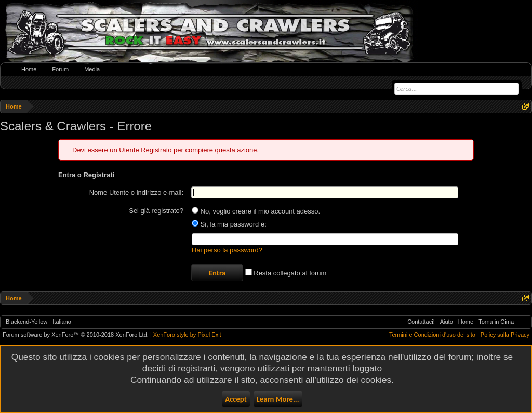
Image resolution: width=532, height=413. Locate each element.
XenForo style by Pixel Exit (187, 335)
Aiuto (447, 322)
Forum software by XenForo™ (76, 335)
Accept (236, 399)
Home (29, 69)
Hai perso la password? (227, 250)
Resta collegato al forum (286, 273)
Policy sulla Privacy (505, 335)
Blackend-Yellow (26, 322)
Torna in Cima (496, 322)
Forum (60, 69)
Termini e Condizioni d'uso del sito (432, 335)
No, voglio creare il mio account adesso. (256, 211)
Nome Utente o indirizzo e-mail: (136, 192)
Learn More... (278, 399)
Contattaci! (421, 322)
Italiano (62, 322)
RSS (523, 322)
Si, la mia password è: (229, 224)
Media (92, 69)
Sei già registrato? (156, 211)
